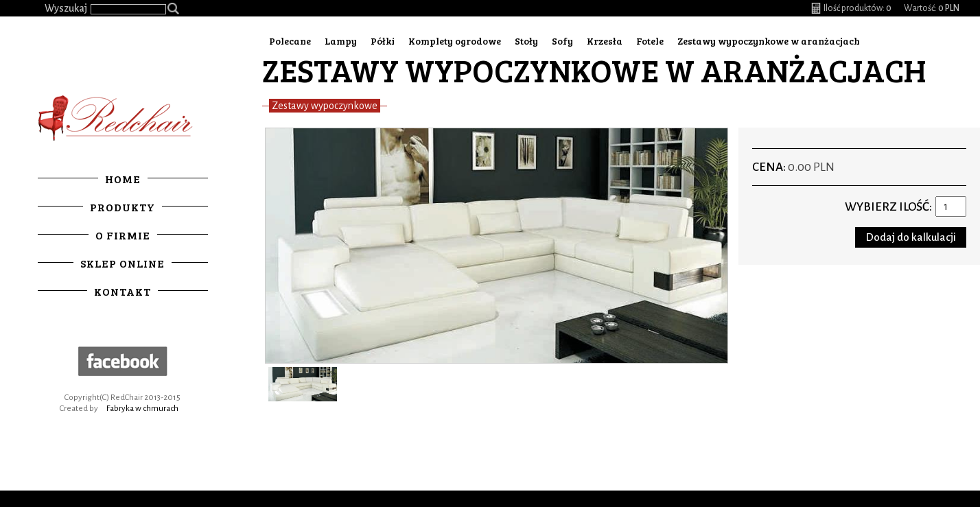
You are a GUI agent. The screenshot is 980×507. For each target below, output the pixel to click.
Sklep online (122, 263)
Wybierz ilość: (888, 207)
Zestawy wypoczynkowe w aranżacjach (769, 41)
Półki (383, 41)
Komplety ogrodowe (455, 41)
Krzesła (605, 41)
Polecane (290, 41)
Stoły (526, 41)
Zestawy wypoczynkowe (325, 106)
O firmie (123, 235)
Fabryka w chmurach (142, 409)
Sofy (562, 41)
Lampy (341, 41)
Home (123, 179)
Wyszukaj (66, 8)
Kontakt (122, 291)
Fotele (650, 41)
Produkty (122, 207)
